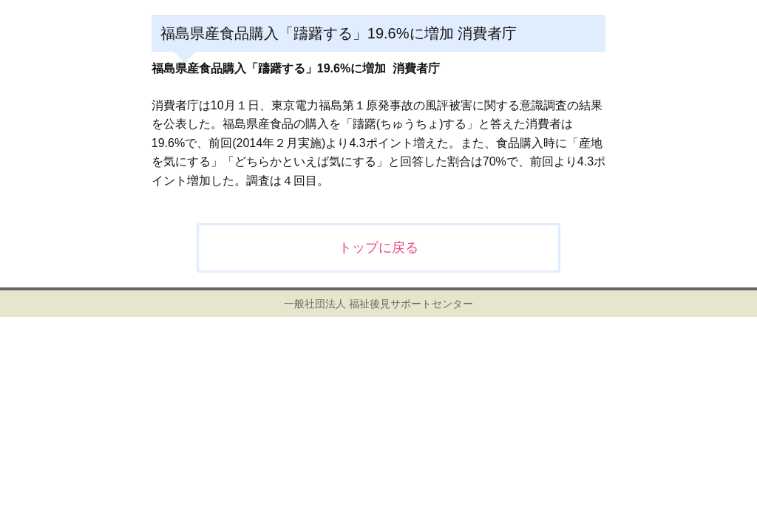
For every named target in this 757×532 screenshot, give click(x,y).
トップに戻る (378, 248)
